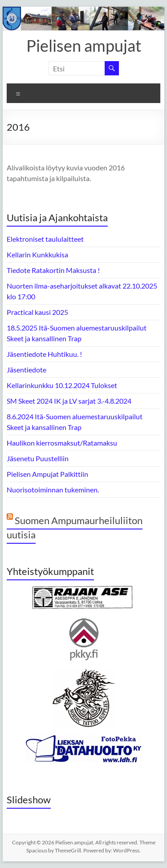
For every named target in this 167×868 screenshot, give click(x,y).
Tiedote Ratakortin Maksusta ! (53, 270)
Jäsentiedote (26, 370)
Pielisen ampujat (84, 45)
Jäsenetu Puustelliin (38, 458)
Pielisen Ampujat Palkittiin (47, 474)
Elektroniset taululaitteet (45, 239)
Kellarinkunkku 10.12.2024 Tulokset (62, 385)
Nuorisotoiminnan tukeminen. (53, 490)
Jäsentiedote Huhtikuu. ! (44, 354)
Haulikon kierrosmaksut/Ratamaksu (62, 443)
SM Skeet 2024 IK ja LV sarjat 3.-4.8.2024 (69, 401)
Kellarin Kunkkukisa (37, 254)
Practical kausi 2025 (37, 312)
